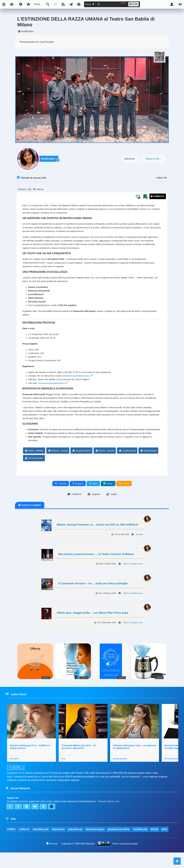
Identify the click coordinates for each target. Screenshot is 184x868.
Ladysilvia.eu (75, 845)
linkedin (108, 497)
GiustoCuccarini (81, 464)
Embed (124, 497)
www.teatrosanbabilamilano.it (53, 391)
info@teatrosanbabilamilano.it (78, 383)
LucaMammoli (127, 464)
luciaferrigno (49, 160)
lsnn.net (52, 859)
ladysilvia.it (58, 845)
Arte (64, 773)
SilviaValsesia (148, 464)
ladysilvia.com (41, 845)
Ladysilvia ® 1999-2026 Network (78, 859)
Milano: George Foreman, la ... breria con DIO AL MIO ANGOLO (97, 538)
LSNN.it (11, 845)
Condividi (61, 497)
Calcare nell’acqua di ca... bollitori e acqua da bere (30, 761)
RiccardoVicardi (34, 472)
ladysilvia (129, 159)
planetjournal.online (119, 845)
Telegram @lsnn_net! (108, 816)
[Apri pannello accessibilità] (21, 4)
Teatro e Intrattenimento (155, 159)
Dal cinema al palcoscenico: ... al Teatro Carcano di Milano (96, 568)
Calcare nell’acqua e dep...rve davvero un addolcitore (135, 761)
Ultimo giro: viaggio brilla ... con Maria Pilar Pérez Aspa (93, 626)
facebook (78, 497)
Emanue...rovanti (58, 464)
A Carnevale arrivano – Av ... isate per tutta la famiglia (93, 597)
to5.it (164, 845)
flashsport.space (95, 845)
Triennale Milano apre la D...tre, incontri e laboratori (79, 761)
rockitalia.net (140, 845)
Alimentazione (120, 773)
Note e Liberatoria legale (125, 859)
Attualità (140, 548)
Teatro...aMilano (34, 464)
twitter (93, 497)
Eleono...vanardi (105, 464)
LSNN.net (24, 845)
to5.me (155, 845)
